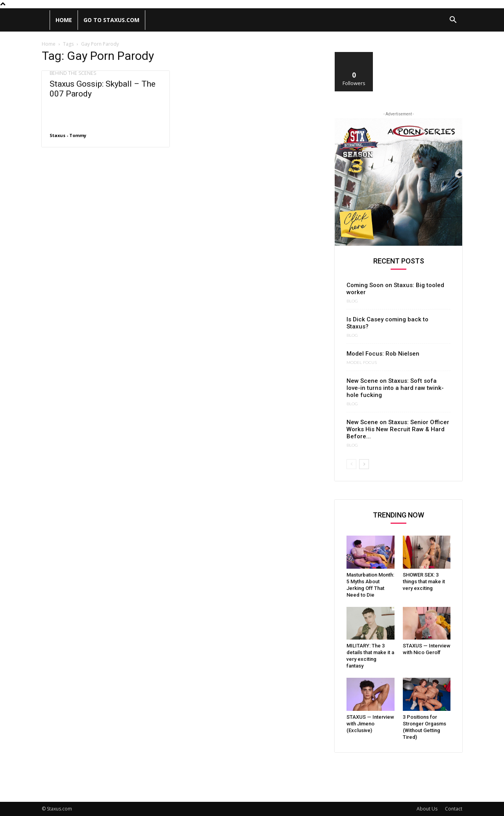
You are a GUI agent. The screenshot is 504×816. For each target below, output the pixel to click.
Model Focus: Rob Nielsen (383, 354)
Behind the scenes (73, 73)
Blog (352, 301)
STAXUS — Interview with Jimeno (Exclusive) (370, 724)
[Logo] (46, 20)
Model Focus (362, 363)
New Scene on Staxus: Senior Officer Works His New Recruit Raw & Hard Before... (398, 429)
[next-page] (364, 464)
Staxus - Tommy (68, 135)
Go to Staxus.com (111, 20)
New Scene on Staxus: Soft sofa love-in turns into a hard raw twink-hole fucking (395, 388)
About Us (427, 809)
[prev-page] (351, 464)
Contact (454, 809)
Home (64, 20)
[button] (453, 21)
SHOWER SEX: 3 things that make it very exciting (424, 581)
